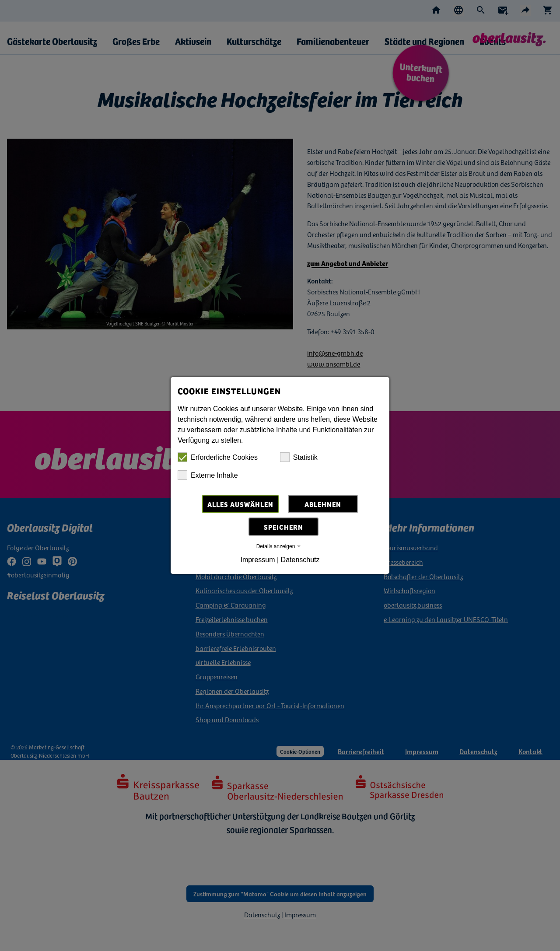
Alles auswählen (240, 504)
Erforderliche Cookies (218, 457)
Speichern (283, 527)
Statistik (299, 457)
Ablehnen (323, 504)
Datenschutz (300, 560)
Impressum (257, 560)
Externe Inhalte (208, 475)
